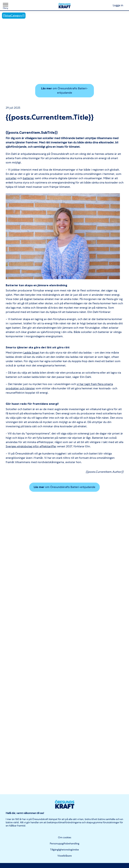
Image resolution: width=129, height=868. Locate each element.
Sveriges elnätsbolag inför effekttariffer (31, 446)
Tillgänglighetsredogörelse (64, 850)
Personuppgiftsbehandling (64, 843)
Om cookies (65, 837)
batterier (28, 178)
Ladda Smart (31, 353)
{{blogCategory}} (14, 15)
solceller (11, 178)
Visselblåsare (65, 856)
